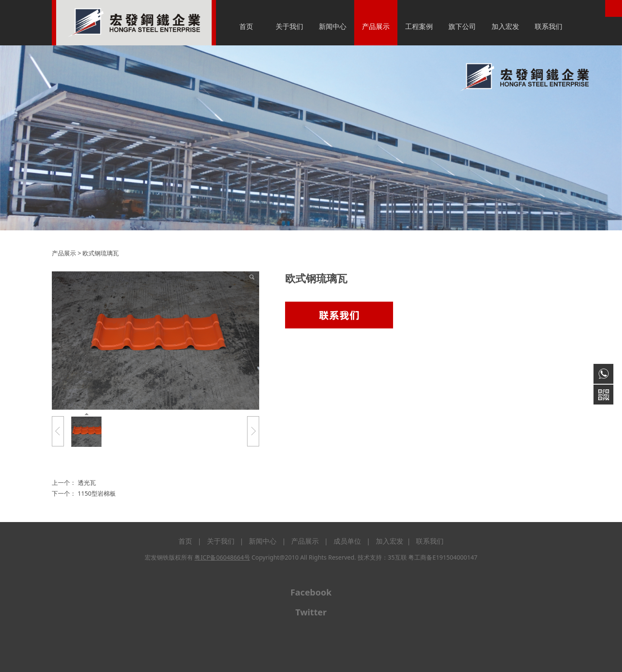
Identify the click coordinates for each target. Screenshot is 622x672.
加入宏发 (505, 26)
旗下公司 (462, 26)
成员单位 (347, 541)
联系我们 (549, 26)
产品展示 (376, 26)
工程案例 (419, 26)
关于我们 (289, 26)
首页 (246, 26)
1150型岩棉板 (97, 493)
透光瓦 (87, 483)
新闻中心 (333, 26)
